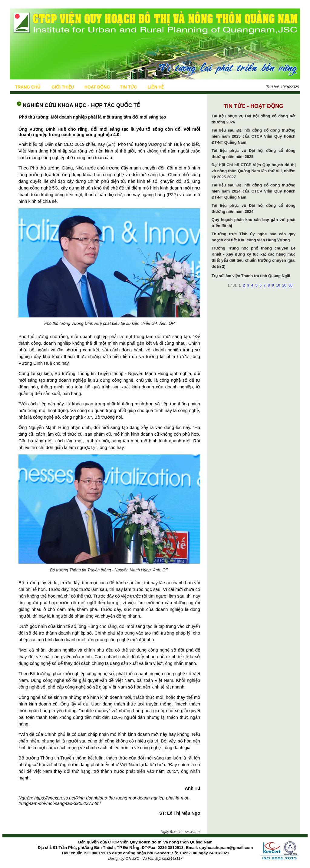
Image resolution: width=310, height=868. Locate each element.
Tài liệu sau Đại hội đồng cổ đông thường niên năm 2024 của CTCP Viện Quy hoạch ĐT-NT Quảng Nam (254, 191)
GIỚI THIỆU (63, 87)
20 (284, 285)
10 (278, 285)
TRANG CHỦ (28, 87)
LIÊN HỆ (156, 87)
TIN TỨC (128, 87)
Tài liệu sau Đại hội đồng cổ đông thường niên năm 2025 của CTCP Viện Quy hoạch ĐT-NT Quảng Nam (254, 136)
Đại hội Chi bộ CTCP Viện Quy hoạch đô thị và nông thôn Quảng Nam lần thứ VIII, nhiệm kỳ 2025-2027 (254, 171)
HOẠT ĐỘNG (97, 87)
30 (290, 285)
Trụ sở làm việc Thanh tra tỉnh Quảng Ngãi (251, 276)
